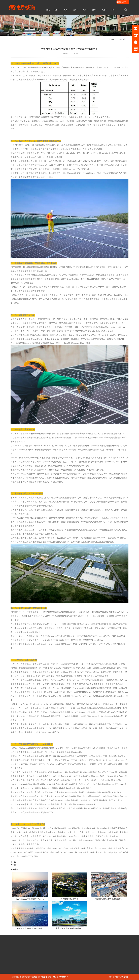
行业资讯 (110, 39)
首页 (48, 10)
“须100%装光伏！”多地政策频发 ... (109, 899)
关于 (57, 10)
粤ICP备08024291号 (60, 977)
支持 (104, 10)
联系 (113, 10)
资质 (76, 10)
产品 (66, 10)
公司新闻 (122, 39)
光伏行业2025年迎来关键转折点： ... (30, 899)
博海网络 (125, 977)
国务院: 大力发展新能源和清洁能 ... (30, 928)
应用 (85, 10)
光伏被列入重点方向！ (69, 899)
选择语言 (123, 2)
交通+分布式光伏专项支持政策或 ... (69, 928)
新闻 (95, 10)
